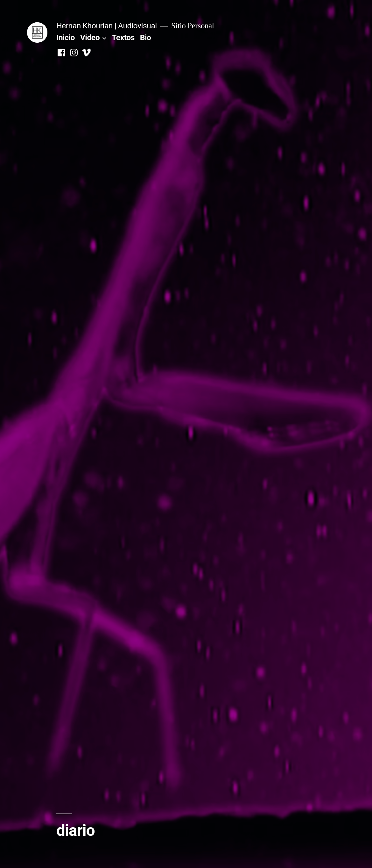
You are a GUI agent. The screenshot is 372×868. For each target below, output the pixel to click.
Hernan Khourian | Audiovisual (107, 26)
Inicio (66, 37)
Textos (123, 37)
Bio (146, 37)
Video (90, 37)
